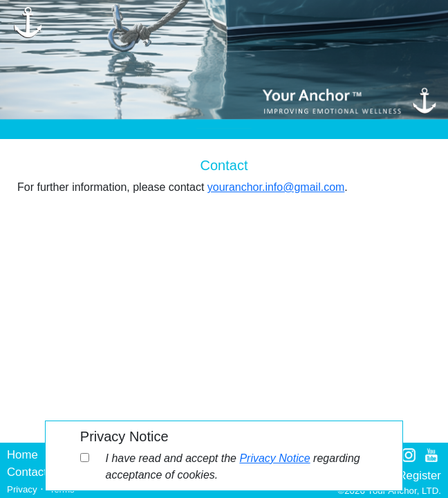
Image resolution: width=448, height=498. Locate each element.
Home (22, 455)
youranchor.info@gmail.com (276, 187)
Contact (27, 472)
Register (419, 476)
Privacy (22, 489)
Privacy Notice (274, 458)
